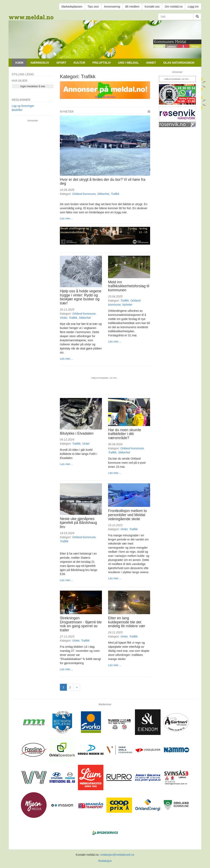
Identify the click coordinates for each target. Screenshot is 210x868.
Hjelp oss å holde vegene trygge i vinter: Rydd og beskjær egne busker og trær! (81, 297)
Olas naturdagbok (179, 63)
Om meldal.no (174, 7)
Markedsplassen (72, 7)
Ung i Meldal (128, 63)
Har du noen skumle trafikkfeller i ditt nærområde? (125, 434)
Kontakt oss (152, 7)
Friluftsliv (102, 63)
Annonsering (112, 7)
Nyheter (67, 112)
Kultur (79, 63)
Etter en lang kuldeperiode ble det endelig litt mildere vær (127, 622)
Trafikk (115, 194)
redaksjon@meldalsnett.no (117, 855)
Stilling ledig (23, 74)
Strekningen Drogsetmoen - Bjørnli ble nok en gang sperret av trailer (81, 624)
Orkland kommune (84, 194)
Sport (61, 63)
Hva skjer (19, 81)
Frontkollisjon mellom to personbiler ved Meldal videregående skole (127, 515)
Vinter (64, 318)
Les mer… (67, 218)
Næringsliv (40, 63)
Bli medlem (132, 7)
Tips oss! (93, 7)
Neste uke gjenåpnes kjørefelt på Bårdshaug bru (78, 523)
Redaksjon (105, 861)
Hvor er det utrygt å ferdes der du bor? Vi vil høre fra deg (103, 182)
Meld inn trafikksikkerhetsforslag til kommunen (129, 286)
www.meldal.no (31, 17)
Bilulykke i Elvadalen (77, 433)
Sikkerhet (103, 194)
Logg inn (193, 7)
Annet (151, 63)
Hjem (19, 63)
